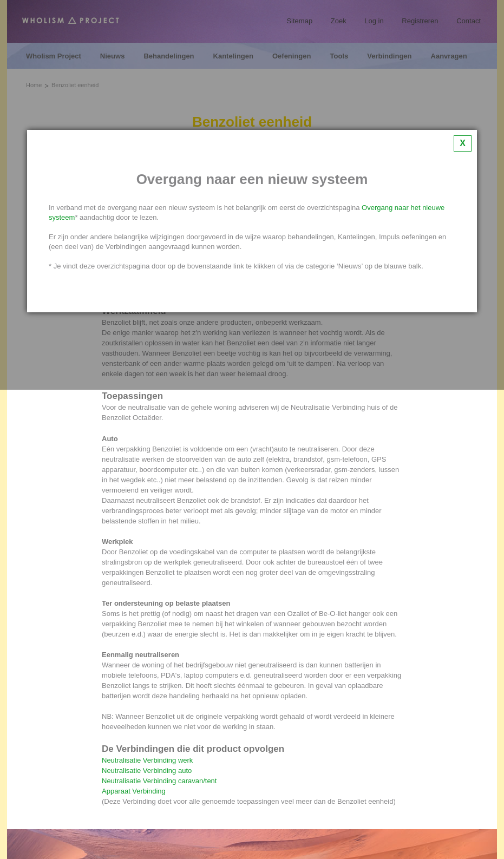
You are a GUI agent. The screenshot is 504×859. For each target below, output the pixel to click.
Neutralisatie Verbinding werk (147, 760)
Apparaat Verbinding (134, 791)
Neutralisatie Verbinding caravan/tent (159, 781)
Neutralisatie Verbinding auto (147, 771)
